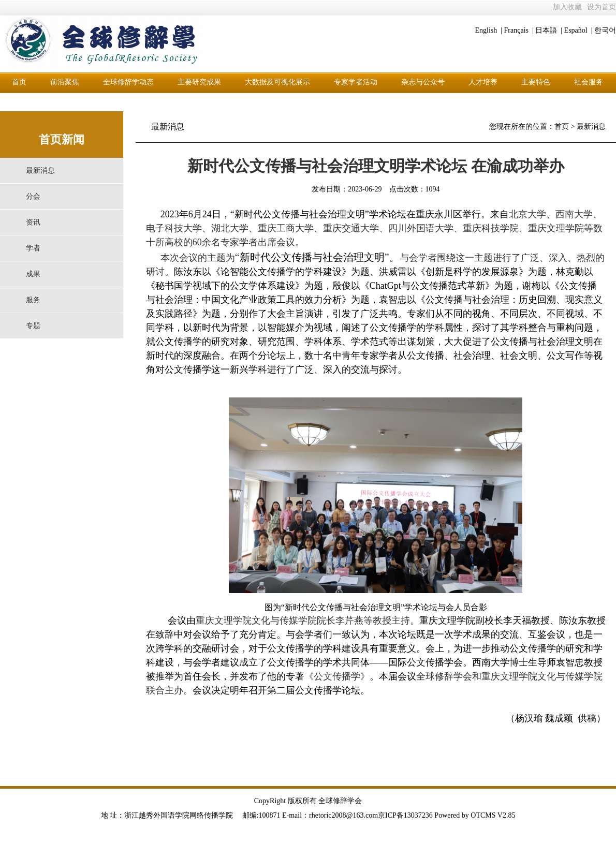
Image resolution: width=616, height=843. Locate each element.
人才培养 (483, 82)
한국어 (605, 30)
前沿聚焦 (65, 82)
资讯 (33, 222)
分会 (33, 196)
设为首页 (602, 7)
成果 (33, 274)
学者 (33, 248)
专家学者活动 (356, 82)
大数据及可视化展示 (277, 82)
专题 (33, 326)
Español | (578, 30)
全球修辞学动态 (128, 82)
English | (488, 30)
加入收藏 (567, 7)
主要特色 (536, 82)
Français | (519, 30)
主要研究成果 (199, 82)
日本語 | (549, 30)
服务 (33, 300)
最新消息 (40, 171)
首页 (19, 82)
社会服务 (589, 82)
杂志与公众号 (423, 82)
